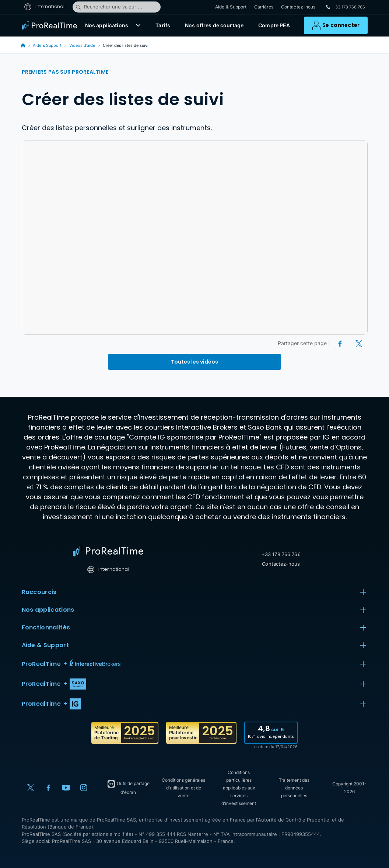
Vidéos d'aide (82, 45)
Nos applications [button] (195, 610)
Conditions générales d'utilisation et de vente (183, 788)
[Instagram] (84, 788)
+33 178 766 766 (281, 554)
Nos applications (107, 26)
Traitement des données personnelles (294, 788)
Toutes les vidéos (194, 362)
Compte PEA (274, 26)
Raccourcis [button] (195, 592)
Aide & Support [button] (195, 645)
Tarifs (163, 26)
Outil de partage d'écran (128, 787)
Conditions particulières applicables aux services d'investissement (239, 788)
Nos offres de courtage (214, 26)
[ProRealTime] (51, 26)
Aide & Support (231, 7)
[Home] (108, 551)
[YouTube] (66, 788)
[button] (138, 26)
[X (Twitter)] (359, 343)
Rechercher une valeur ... (109, 7)
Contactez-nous (298, 7)
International (44, 7)
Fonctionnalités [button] (195, 628)
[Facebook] (341, 343)
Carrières (264, 7)
